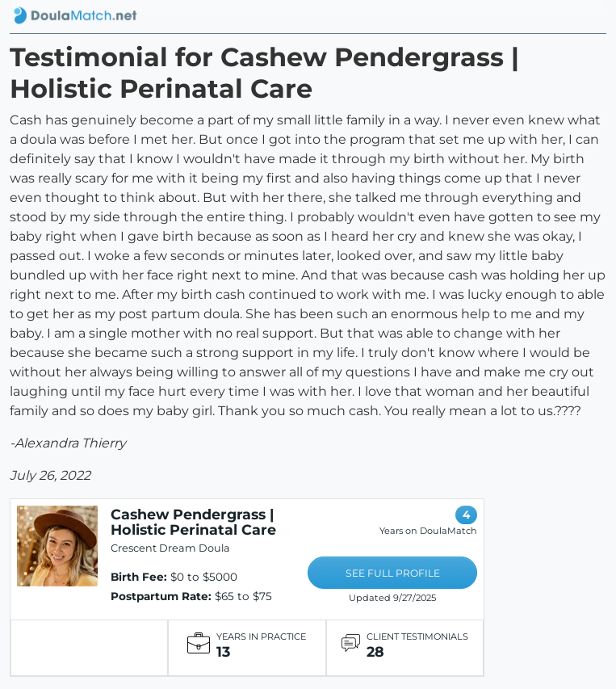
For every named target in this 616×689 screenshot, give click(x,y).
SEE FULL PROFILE (393, 573)
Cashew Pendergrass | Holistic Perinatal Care (193, 522)
